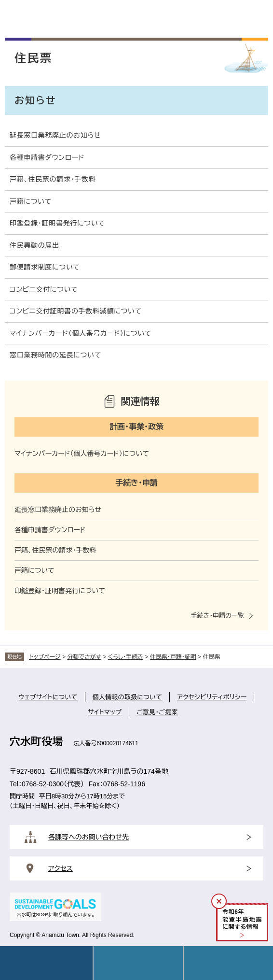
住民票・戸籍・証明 (173, 657)
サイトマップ (105, 712)
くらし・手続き (126, 657)
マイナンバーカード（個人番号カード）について (81, 333)
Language (138, 963)
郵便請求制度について (45, 267)
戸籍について (31, 201)
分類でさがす (84, 657)
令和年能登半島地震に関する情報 (242, 919)
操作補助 (228, 963)
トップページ (45, 657)
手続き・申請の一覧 (218, 616)
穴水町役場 (36, 742)
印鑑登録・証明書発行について (57, 223)
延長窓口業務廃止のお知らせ (55, 135)
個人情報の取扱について (128, 697)
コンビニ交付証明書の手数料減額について (76, 311)
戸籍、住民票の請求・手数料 (53, 179)
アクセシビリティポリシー (212, 697)
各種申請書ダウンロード (47, 157)
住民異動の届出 (34, 245)
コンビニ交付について (44, 289)
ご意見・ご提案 (157, 712)
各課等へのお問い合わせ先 (89, 837)
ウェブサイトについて (48, 697)
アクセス (61, 868)
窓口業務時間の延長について (55, 355)
